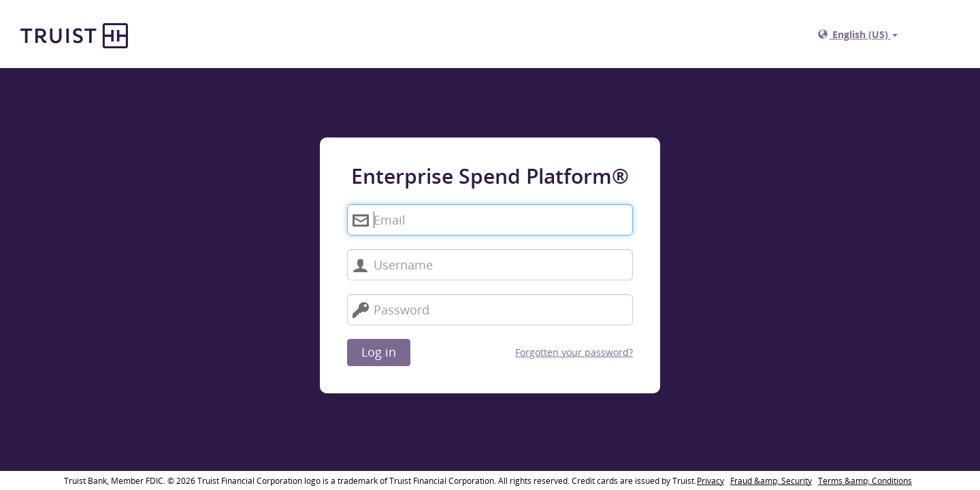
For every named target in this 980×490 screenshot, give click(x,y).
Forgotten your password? (574, 352)
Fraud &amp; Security (771, 481)
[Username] (490, 265)
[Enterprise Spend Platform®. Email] (490, 220)
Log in (379, 352)
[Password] (490, 310)
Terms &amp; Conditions (865, 481)
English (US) (858, 34)
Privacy (710, 481)
